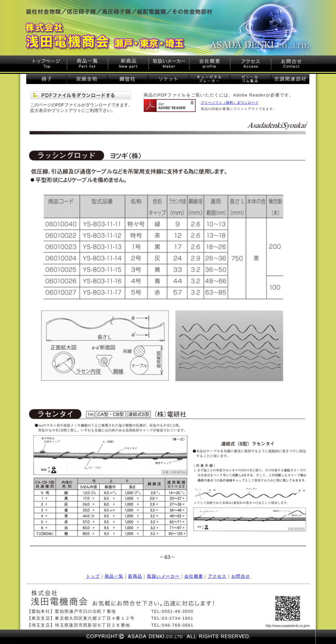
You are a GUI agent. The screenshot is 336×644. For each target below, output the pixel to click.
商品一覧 (114, 576)
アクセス (217, 576)
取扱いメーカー (163, 576)
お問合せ (241, 576)
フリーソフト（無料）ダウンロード (230, 103)
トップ (93, 576)
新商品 (135, 576)
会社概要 (194, 576)
